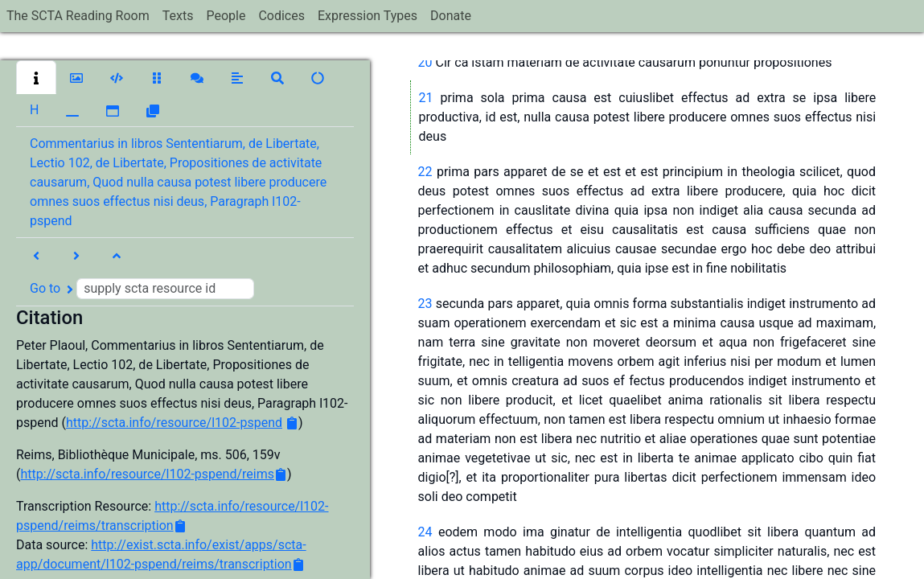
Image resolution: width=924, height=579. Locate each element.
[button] (36, 77)
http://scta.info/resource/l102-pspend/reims (147, 474)
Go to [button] (142, 289)
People (226, 16)
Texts (178, 16)
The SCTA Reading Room (78, 16)
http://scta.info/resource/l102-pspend (174, 423)
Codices (281, 16)
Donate (451, 16)
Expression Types (368, 16)
